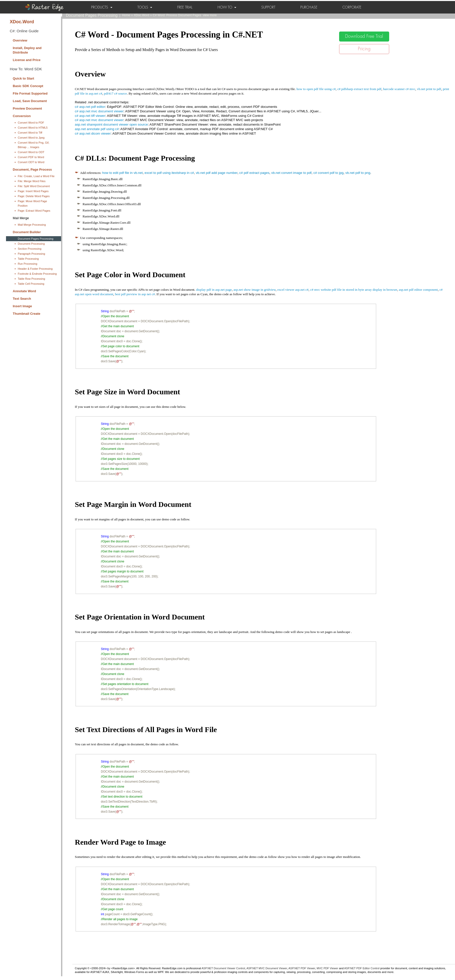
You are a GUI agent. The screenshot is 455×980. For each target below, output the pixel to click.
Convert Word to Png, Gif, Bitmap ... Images (34, 145)
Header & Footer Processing (35, 269)
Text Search (22, 299)
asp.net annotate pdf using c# (97, 129)
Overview (20, 40)
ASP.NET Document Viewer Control (223, 968)
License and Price (27, 60)
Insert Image (22, 306)
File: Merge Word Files (32, 181)
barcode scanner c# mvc (399, 89)
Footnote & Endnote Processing (37, 274)
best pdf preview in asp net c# (135, 294)
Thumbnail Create (27, 314)
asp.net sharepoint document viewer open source (111, 124)
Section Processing (30, 249)
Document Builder (27, 232)
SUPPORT (268, 7)
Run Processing (28, 264)
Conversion (22, 116)
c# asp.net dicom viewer (93, 133)
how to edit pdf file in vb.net (122, 173)
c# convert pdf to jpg (328, 173)
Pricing (364, 49)
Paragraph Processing (31, 254)
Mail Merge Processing (32, 225)
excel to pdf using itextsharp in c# (169, 173)
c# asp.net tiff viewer (90, 116)
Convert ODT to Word (31, 162)
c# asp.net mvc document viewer (99, 111)
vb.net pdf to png (358, 173)
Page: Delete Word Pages (34, 196)
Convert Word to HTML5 (33, 128)
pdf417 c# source (115, 93)
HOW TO (227, 7)
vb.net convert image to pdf (291, 173)
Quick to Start (23, 78)
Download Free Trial (364, 36)
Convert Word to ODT (31, 152)
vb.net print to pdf (429, 89)
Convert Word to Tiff (30, 133)
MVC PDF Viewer (327, 968)
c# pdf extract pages (254, 173)
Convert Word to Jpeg (31, 138)
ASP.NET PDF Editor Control (362, 968)
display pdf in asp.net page (214, 290)
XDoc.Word (22, 22)
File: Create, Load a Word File (36, 176)
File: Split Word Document (34, 186)
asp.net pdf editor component (418, 290)
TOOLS (145, 7)
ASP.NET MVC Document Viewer (267, 968)
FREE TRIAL (185, 7)
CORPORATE (352, 7)
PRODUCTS (102, 7)
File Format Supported (30, 93)
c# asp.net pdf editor (90, 107)
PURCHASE (309, 7)
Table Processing (28, 259)
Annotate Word (24, 291)
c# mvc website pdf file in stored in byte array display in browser (354, 290)
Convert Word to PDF (31, 123)
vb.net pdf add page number (216, 173)
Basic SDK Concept (28, 86)
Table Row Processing (31, 279)
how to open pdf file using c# (316, 89)
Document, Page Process (32, 170)
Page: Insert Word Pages (33, 191)
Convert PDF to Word (31, 157)
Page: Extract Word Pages (34, 211)
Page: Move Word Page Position (32, 203)
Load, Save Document (30, 101)
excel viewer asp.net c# (293, 290)
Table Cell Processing (31, 284)
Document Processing (31, 244)
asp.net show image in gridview (255, 290)
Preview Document (27, 108)
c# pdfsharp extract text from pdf (359, 89)
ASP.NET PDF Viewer (302, 968)
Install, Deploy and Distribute (27, 50)
